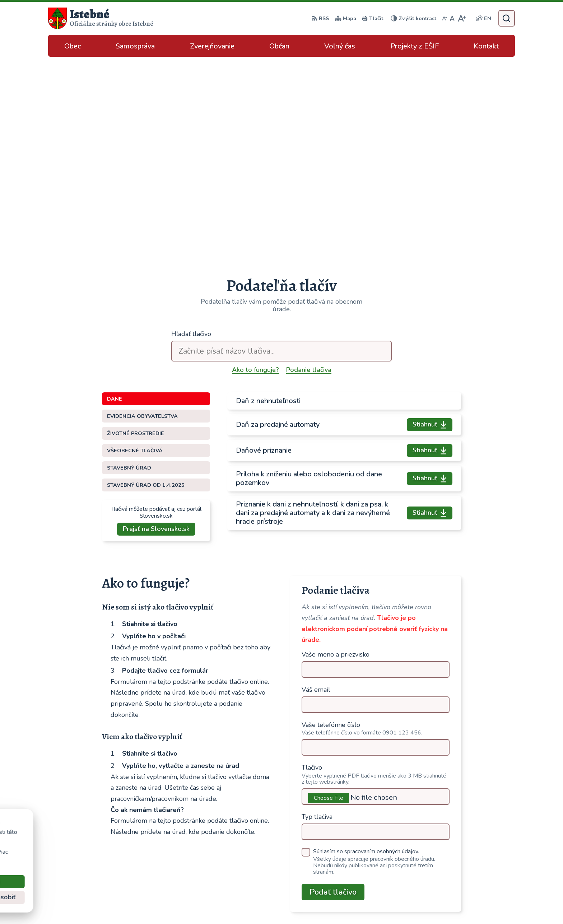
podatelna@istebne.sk (468, 864)
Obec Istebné (405, 905)
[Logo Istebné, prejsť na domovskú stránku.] (101, 18)
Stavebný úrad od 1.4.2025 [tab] (146, 285)
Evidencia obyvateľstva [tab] (142, 216)
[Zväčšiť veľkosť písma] (462, 18)
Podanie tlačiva (309, 170)
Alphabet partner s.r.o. (311, 905)
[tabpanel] (344, 261)
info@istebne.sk (460, 855)
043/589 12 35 (459, 847)
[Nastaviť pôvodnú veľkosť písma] (452, 18)
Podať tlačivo (333, 692)
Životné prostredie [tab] (136, 233)
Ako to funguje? (255, 170)
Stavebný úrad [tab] (129, 268)
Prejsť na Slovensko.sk (156, 329)
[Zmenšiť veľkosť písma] (445, 18)
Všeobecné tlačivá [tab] (135, 251)
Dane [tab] (115, 199)
